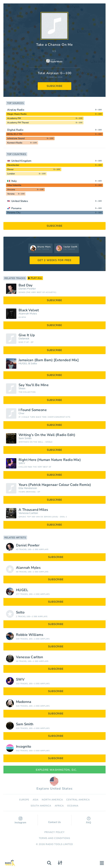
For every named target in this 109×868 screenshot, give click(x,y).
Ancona (11, 190)
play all (35, 278)
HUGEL (23, 363)
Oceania (73, 806)
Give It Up (27, 335)
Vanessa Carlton (28, 513)
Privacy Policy (54, 832)
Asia (36, 800)
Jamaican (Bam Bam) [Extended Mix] (49, 360)
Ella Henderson (28, 488)
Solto (34, 363)
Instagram (20, 820)
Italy (14, 181)
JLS (54, 51)
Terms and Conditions (54, 838)
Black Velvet (29, 310)
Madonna (24, 702)
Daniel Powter (27, 289)
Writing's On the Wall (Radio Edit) (47, 435)
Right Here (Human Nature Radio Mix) (50, 460)
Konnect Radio (15, 143)
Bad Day (26, 285)
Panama (16, 208)
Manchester (13, 165)
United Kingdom (21, 161)
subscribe (55, 86)
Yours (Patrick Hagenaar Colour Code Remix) (55, 485)
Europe (24, 800)
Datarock (24, 339)
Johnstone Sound (16, 138)
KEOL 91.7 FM (15, 134)
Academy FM (14, 118)
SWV (22, 463)
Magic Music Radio (17, 114)
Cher (21, 413)
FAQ (89, 820)
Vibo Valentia (14, 185)
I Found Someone (33, 410)
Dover (10, 169)
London (11, 174)
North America (52, 800)
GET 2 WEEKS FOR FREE (55, 260)
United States (20, 201)
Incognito (24, 747)
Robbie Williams (30, 635)
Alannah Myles (28, 314)
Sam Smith (25, 438)
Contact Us (55, 821)
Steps (22, 388)
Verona (11, 194)
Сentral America (78, 800)
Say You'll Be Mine (34, 385)
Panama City (14, 213)
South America (41, 806)
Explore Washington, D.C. (55, 770)
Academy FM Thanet (18, 123)
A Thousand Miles (33, 510)
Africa (59, 806)
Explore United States (54, 784)
